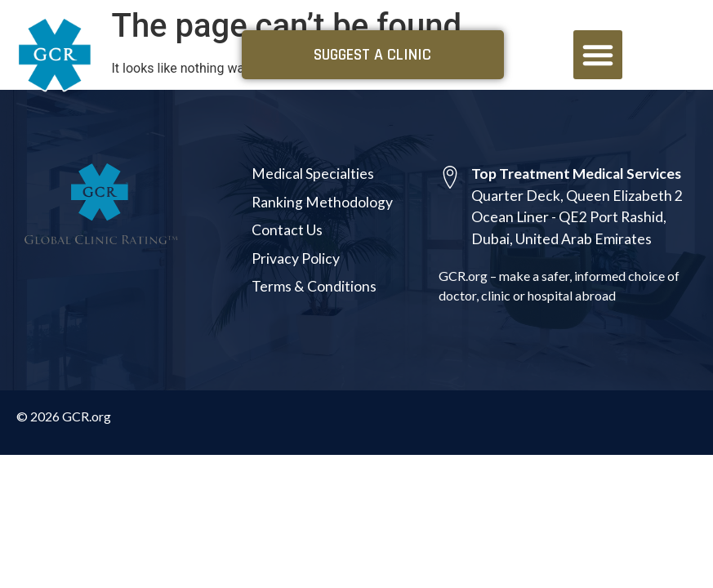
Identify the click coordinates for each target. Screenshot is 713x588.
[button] (598, 55)
